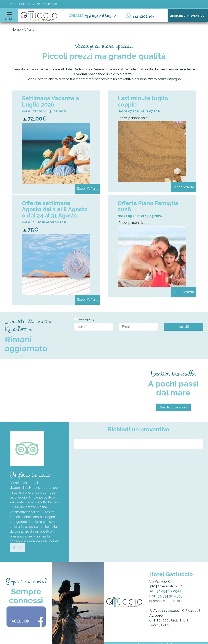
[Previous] (14, 547)
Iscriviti (184, 327)
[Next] (20, 547)
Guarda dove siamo (173, 407)
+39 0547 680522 (100, 16)
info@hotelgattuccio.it (166, 601)
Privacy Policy (160, 625)
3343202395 (143, 16)
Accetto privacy (87, 320)
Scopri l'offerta (88, 189)
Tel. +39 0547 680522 (165, 591)
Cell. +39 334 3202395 (166, 596)
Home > (17, 30)
